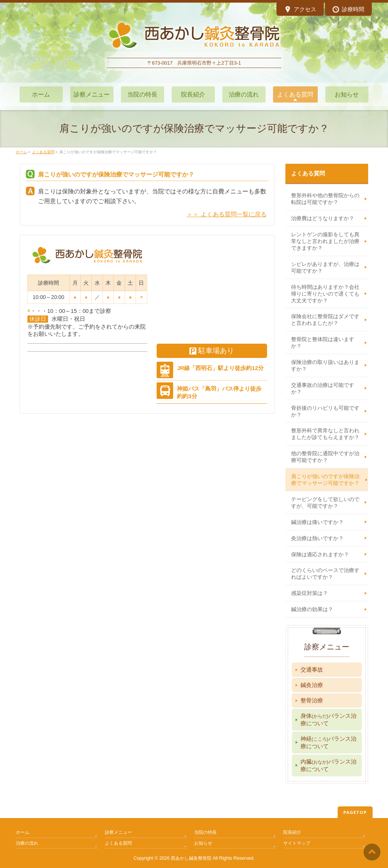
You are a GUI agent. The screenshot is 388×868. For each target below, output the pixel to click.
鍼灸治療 (312, 685)
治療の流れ (27, 843)
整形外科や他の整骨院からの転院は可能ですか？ (325, 199)
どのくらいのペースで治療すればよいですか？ (325, 574)
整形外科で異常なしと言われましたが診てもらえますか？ (325, 434)
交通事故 (312, 669)
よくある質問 (308, 173)
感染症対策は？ (309, 593)
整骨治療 (312, 700)
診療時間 (348, 10)
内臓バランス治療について (328, 765)
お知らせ (203, 843)
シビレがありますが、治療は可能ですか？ (325, 267)
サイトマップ (297, 843)
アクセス (300, 10)
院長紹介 (292, 832)
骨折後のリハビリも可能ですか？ (325, 411)
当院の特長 (205, 832)
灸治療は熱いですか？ (317, 538)
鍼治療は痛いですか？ (317, 522)
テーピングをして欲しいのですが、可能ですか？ (325, 503)
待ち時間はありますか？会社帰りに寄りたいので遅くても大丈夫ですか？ (325, 294)
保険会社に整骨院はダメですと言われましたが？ (325, 320)
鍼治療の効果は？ (312, 609)
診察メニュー (118, 832)
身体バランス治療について (328, 719)
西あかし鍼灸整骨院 (191, 858)
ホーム (23, 832)
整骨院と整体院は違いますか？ (323, 343)
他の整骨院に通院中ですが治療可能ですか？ (325, 457)
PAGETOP (355, 812)
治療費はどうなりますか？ (323, 218)
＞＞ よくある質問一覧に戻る (226, 214)
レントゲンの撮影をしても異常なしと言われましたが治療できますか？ (325, 241)
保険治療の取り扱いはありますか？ (325, 365)
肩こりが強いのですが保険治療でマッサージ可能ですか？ (325, 480)
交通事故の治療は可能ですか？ (323, 388)
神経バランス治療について (328, 742)
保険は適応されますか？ (320, 554)
